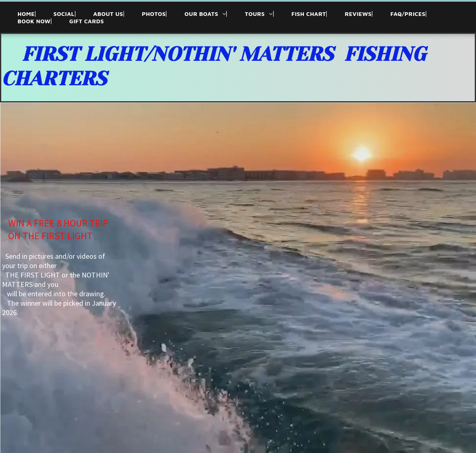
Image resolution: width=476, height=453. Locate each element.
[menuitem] (18, 13)
